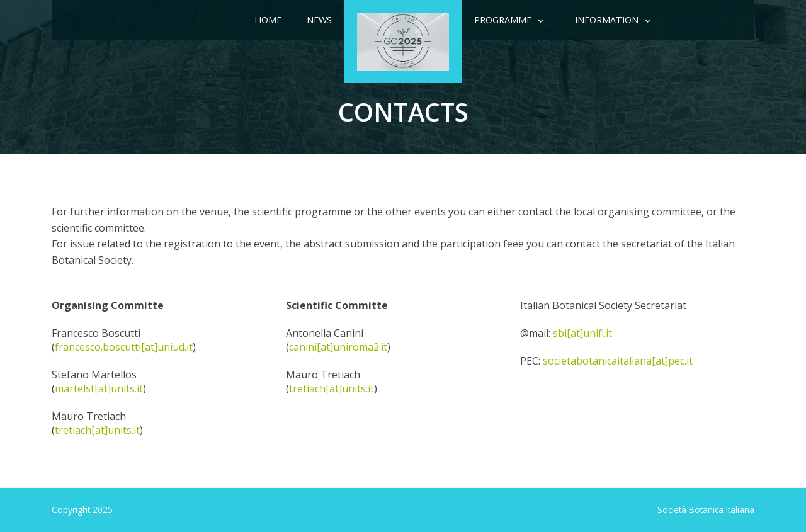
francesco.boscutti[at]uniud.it (124, 347)
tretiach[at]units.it (97, 430)
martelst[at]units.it (99, 388)
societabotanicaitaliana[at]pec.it (618, 361)
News (319, 20)
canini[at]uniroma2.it (338, 347)
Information (607, 20)
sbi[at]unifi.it (582, 333)
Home (268, 20)
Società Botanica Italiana (706, 510)
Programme (503, 20)
